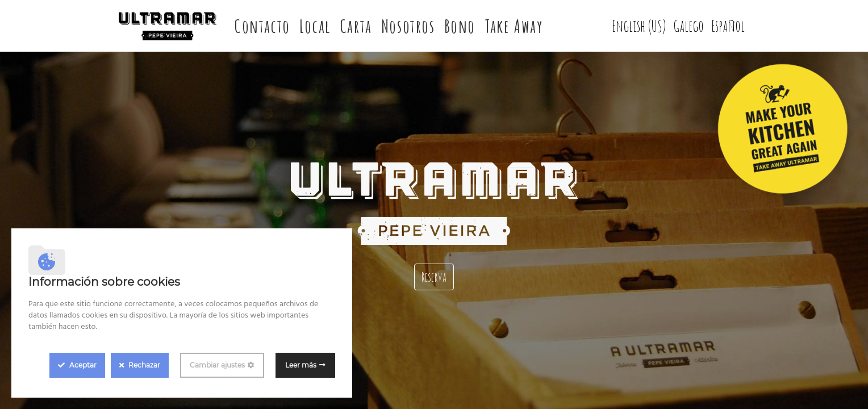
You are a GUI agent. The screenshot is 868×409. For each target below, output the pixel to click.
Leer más (301, 365)
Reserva (434, 277)
